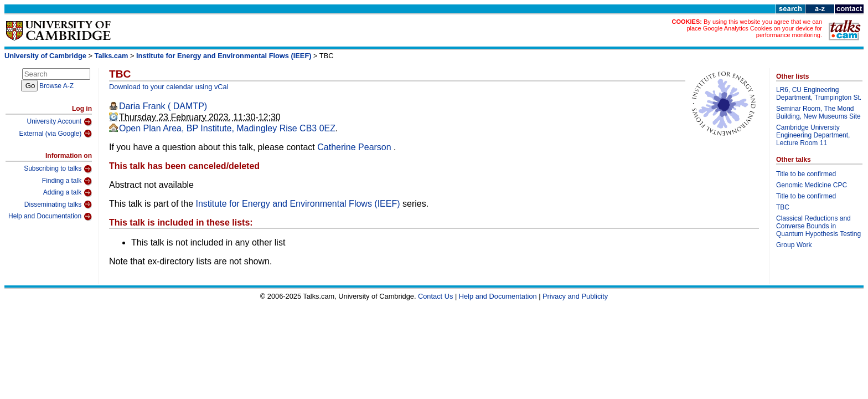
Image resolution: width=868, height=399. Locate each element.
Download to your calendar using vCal (169, 87)
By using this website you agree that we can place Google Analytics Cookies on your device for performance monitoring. (754, 28)
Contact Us (435, 296)
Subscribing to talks (58, 169)
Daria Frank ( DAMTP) (163, 106)
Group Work (794, 245)
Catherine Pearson (355, 147)
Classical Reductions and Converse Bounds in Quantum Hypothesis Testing (818, 226)
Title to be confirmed (806, 174)
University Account (59, 122)
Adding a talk (68, 193)
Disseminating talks (58, 204)
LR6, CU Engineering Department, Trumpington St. (819, 94)
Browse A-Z (56, 86)
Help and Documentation (50, 217)
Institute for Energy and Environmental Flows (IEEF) (224, 56)
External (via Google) (55, 134)
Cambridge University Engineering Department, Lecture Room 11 (813, 135)
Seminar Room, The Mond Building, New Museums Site (818, 112)
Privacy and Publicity (575, 296)
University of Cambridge (45, 56)
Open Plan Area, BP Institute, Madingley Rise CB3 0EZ (227, 128)
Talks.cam (112, 56)
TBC (783, 207)
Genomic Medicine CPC (812, 185)
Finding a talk (67, 181)
